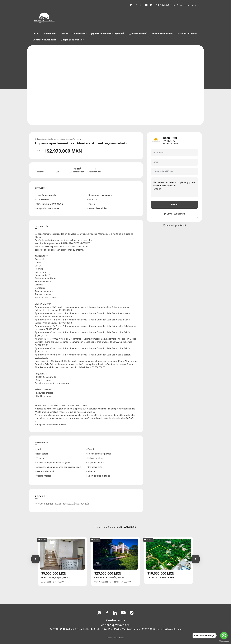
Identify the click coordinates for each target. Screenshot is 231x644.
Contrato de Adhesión (45, 40)
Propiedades (50, 34)
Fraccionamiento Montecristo (51, 139)
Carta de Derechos (187, 34)
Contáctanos (80, 34)
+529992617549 (171, 144)
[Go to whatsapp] (224, 635)
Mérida (69, 139)
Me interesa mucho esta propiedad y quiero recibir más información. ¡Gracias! (174, 187)
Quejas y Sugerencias (72, 40)
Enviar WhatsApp (174, 214)
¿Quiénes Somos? (138, 34)
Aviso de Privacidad (162, 34)
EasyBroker (120, 638)
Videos (65, 34)
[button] (36, 559)
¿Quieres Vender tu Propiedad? (108, 34)
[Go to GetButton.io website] (224, 641)
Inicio (36, 34)
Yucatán (77, 139)
